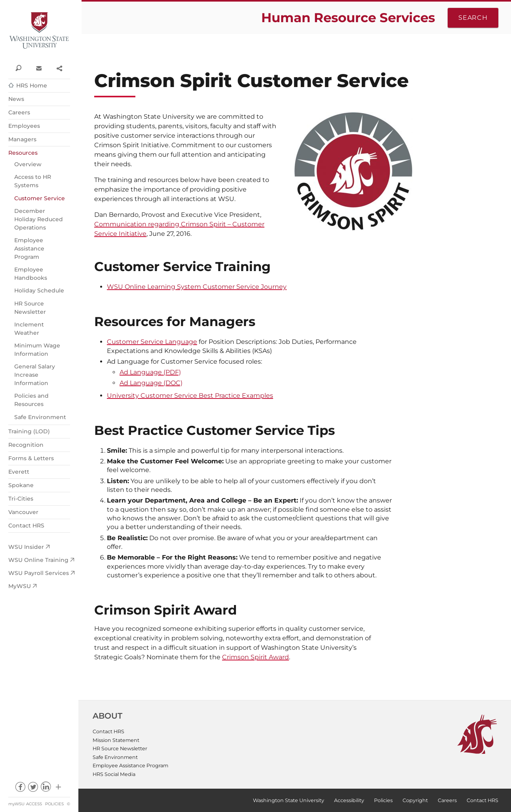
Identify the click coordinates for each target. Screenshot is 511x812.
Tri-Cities (21, 499)
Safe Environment (40, 417)
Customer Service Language (152, 342)
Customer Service (40, 198)
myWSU (16, 804)
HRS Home (32, 85)
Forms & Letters (31, 458)
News (16, 99)
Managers (22, 139)
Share (59, 68)
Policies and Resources (31, 400)
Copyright (415, 800)
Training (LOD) (29, 431)
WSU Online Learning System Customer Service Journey (197, 287)
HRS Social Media (114, 774)
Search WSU (18, 68)
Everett (19, 472)
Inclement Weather (29, 329)
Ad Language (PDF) (150, 372)
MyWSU (20, 586)
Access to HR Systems (33, 181)
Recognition (26, 445)
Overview (28, 164)
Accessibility (349, 800)
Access (34, 804)
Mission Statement (116, 740)
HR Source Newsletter (30, 308)
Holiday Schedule (39, 290)
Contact (39, 68)
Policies (54, 804)
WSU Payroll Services (39, 573)
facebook (20, 789)
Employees (24, 126)
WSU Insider (26, 547)
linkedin (46, 789)
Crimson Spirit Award (255, 657)
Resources (23, 153)
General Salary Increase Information (35, 375)
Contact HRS (26, 526)
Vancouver (23, 512)
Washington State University (39, 31)
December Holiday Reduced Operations (39, 219)
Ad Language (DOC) (151, 383)
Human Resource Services (348, 18)
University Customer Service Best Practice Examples (190, 396)
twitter (33, 789)
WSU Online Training (38, 560)
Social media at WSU (58, 789)
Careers (19, 112)
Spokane (21, 485)
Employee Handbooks (31, 274)
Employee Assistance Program (29, 249)
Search (473, 18)
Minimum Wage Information (37, 350)
